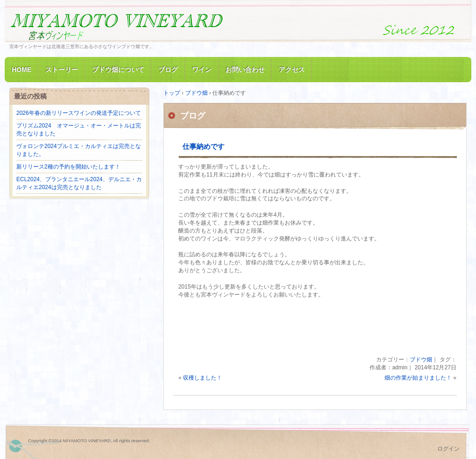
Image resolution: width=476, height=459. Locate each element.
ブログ (168, 70)
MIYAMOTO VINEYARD (117, 25)
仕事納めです (203, 146)
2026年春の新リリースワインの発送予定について (79, 113)
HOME (21, 70)
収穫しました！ (203, 378)
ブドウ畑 (421, 360)
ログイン (448, 449)
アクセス (292, 70)
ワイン (202, 70)
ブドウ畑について (118, 70)
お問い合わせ (245, 70)
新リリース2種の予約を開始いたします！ (68, 167)
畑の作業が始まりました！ (418, 378)
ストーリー (62, 70)
